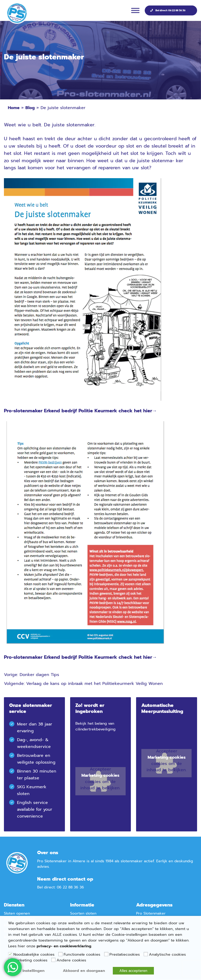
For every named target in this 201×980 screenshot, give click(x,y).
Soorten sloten (83, 913)
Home (14, 108)
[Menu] (135, 10)
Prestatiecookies (125, 954)
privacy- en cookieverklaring (64, 946)
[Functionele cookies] (60, 954)
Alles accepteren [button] (133, 971)
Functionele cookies (82, 954)
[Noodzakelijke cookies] (10, 954)
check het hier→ (138, 411)
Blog (30, 108)
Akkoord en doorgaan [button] (84, 971)
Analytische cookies (167, 954)
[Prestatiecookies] (106, 954)
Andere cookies (71, 960)
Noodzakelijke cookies (34, 954)
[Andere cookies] (53, 960)
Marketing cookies (100, 775)
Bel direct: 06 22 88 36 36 (171, 10)
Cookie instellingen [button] (26, 971)
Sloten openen (17, 913)
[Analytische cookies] (146, 954)
